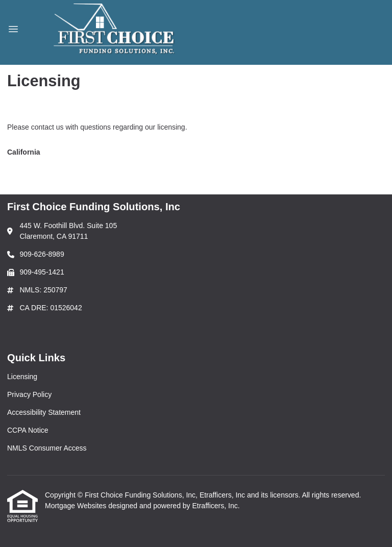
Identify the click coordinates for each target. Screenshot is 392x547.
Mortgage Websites (77, 506)
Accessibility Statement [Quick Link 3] (44, 412)
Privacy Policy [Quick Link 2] (29, 394)
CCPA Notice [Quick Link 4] (28, 430)
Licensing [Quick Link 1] (22, 377)
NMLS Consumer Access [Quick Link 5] (47, 448)
